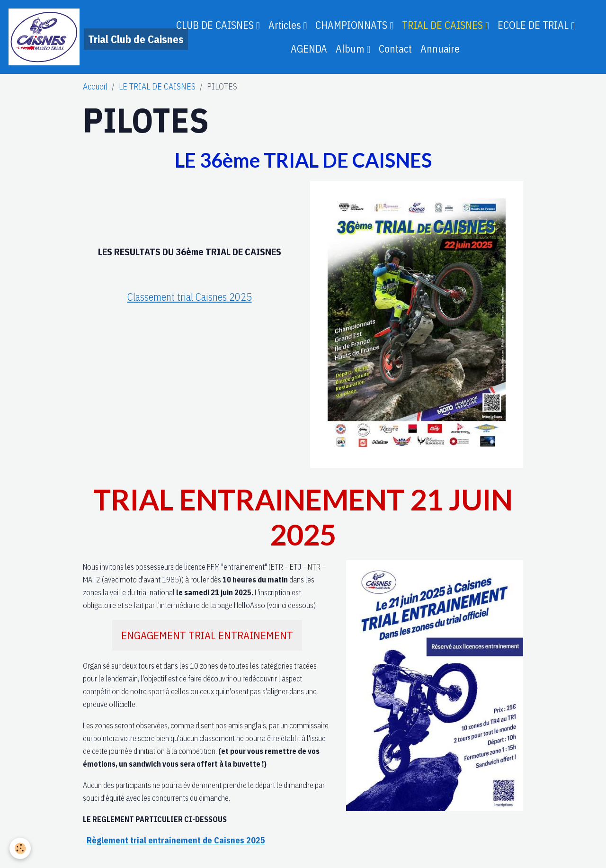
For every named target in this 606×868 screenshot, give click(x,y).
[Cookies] (20, 848)
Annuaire (440, 49)
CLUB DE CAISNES (216, 25)
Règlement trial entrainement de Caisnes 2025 (176, 840)
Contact (395, 49)
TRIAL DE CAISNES (444, 25)
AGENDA (309, 49)
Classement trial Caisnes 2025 (190, 297)
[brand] (77, 37)
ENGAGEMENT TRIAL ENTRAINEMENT (207, 635)
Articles (286, 25)
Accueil (95, 86)
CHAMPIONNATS (352, 25)
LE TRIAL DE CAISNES (157, 86)
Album (351, 49)
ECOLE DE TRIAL (534, 25)
